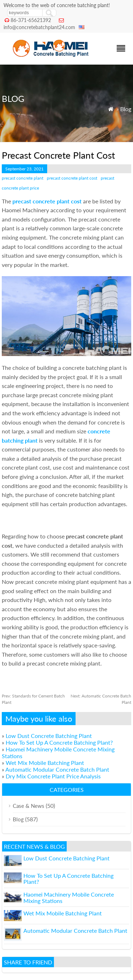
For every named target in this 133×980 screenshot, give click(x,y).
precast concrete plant (23, 178)
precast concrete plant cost (72, 178)
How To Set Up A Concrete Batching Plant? (59, 742)
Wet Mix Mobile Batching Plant (45, 763)
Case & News (29, 806)
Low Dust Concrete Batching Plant (49, 736)
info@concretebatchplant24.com (39, 27)
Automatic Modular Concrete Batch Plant (57, 769)
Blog (126, 109)
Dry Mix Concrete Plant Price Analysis (53, 776)
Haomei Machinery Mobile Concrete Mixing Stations (69, 897)
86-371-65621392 (31, 20)
